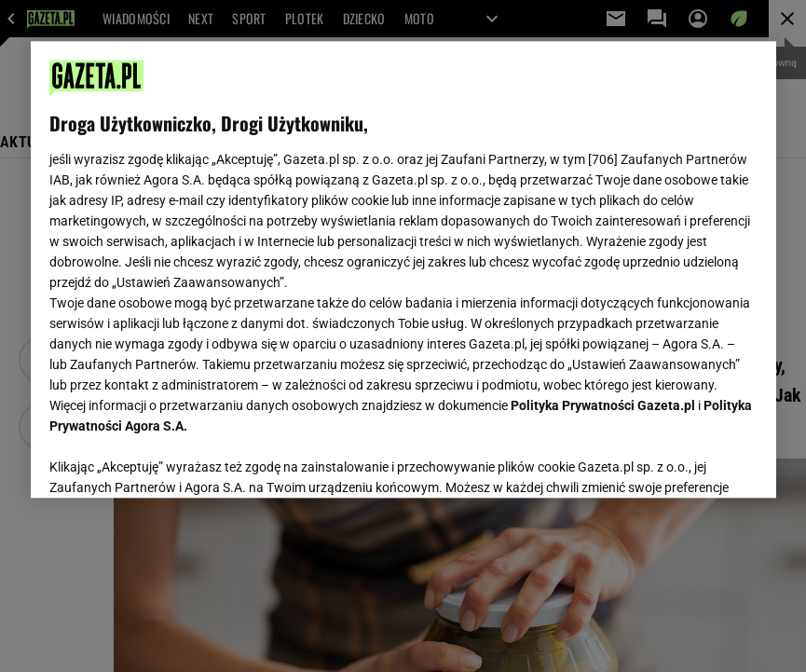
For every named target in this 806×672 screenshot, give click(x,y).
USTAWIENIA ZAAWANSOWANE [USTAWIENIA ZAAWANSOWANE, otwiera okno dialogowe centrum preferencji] (171, 460)
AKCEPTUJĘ (694, 461)
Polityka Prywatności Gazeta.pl (603, 405)
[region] (403, 269)
